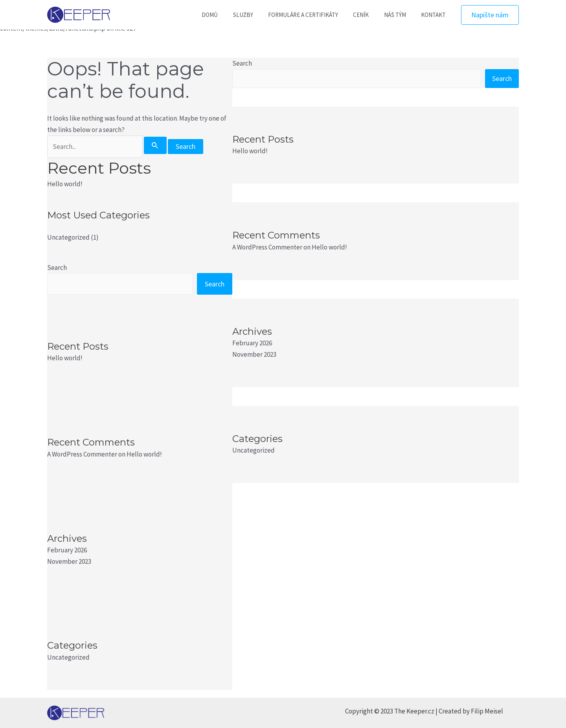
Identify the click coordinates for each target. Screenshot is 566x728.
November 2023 (69, 561)
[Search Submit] (155, 145)
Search (57, 268)
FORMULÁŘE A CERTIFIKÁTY (314, 15)
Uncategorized (68, 237)
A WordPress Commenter (82, 454)
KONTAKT (435, 15)
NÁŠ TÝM (400, 15)
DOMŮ (228, 15)
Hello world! (65, 184)
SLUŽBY (258, 15)
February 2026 (67, 550)
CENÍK (369, 15)
